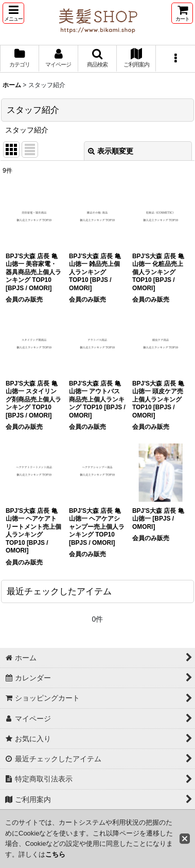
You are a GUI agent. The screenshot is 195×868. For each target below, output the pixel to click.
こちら (55, 854)
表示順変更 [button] (111, 151)
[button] (13, 13)
